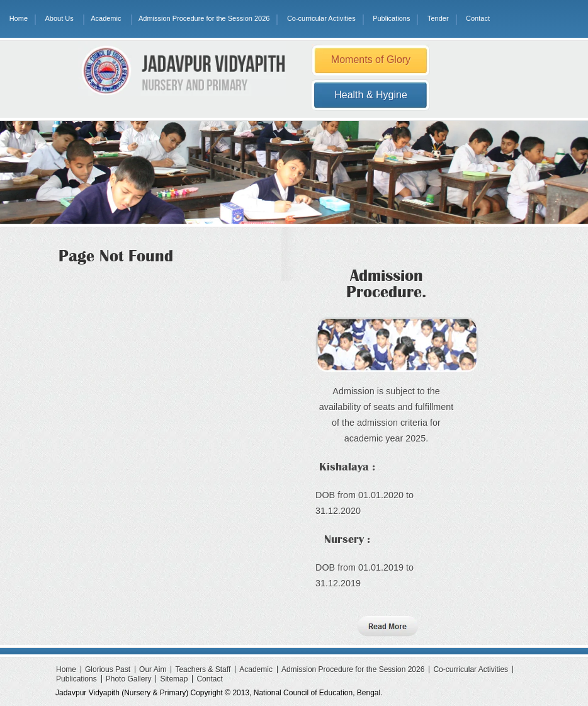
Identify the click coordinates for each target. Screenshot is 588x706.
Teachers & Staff (203, 669)
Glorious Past (108, 669)
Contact (478, 18)
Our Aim (153, 669)
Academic (106, 18)
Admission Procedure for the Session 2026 (204, 18)
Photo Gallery (129, 679)
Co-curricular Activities (321, 18)
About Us (59, 18)
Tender (438, 18)
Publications (391, 18)
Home (19, 18)
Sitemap (174, 679)
